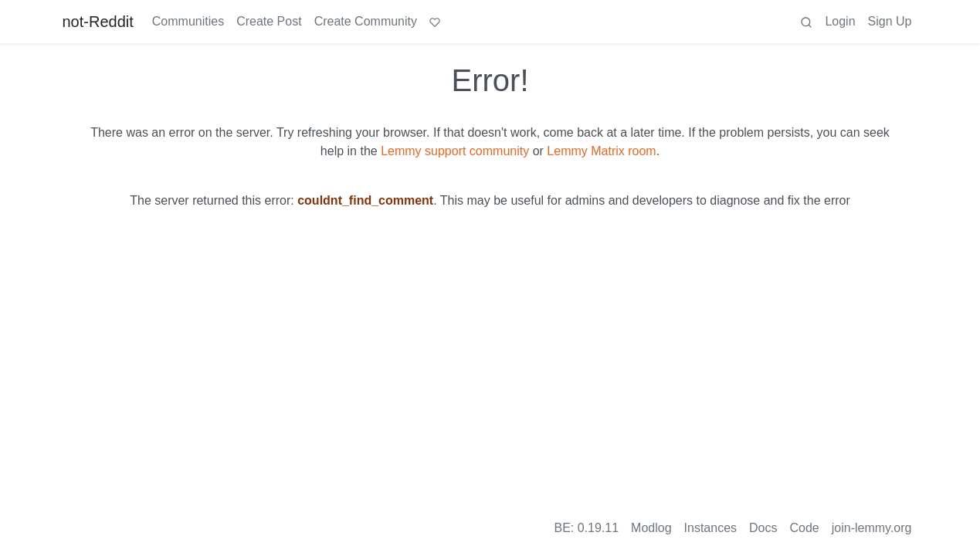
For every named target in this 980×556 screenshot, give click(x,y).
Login (840, 21)
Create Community (366, 21)
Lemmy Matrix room (601, 151)
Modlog (651, 528)
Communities (188, 21)
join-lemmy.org (872, 528)
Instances (710, 528)
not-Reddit (98, 22)
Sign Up (890, 21)
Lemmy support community (455, 151)
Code (805, 528)
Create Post (269, 21)
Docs (763, 528)
